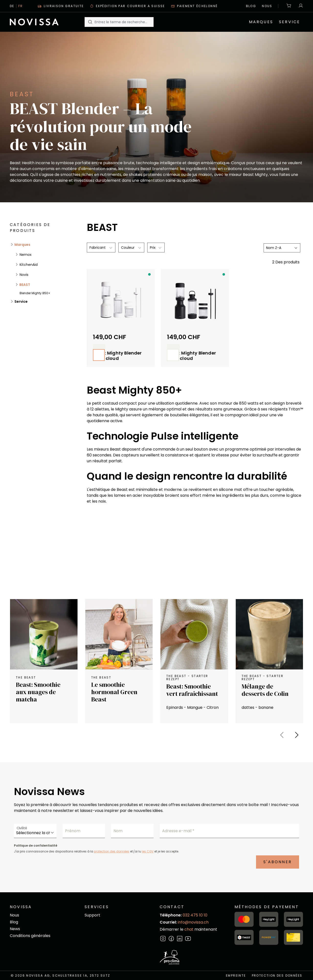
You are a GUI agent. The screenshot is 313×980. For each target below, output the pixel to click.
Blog (251, 6)
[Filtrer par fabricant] (101, 248)
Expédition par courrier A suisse (127, 6)
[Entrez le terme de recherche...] (124, 22)
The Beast (26, 677)
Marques (22, 245)
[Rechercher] (90, 22)
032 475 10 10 (195, 915)
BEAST (24, 285)
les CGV (148, 851)
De (12, 6)
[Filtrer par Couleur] (131, 248)
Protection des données (277, 975)
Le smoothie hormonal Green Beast (114, 692)
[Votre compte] (300, 6)
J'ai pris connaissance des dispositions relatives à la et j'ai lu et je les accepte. (96, 851)
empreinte (236, 975)
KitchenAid (28, 265)
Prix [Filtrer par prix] (156, 248)
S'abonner (278, 862)
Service (21, 302)
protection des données (112, 851)
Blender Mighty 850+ (35, 293)
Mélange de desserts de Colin (265, 690)
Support (92, 915)
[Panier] (289, 6)
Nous (267, 6)
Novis (23, 275)
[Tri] (282, 248)
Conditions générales (30, 936)
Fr (21, 6)
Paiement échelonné (194, 6)
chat (189, 929)
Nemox (25, 255)
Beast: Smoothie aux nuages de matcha (38, 692)
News (15, 929)
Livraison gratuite (61, 6)
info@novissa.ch (193, 922)
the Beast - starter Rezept (187, 678)
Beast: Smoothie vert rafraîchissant (192, 690)
